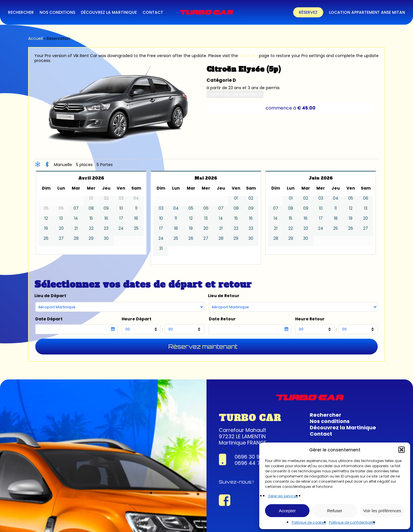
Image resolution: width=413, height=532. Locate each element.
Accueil (35, 38)
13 (61, 218)
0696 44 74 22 (253, 463)
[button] (402, 450)
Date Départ (49, 319)
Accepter (287, 511)
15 (91, 218)
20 (61, 228)
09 (106, 208)
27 (61, 238)
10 (121, 208)
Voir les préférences (382, 511)
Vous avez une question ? (235, 94)
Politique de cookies (309, 522)
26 (46, 238)
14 (76, 218)
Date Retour (222, 319)
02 (251, 198)
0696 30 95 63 (253, 457)
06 (206, 208)
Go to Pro (249, 56)
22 (91, 228)
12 (46, 218)
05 (191, 208)
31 (161, 249)
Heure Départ (137, 319)
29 (91, 238)
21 (76, 228)
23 (106, 228)
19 (46, 228)
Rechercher (326, 415)
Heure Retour (310, 319)
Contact (321, 434)
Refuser (335, 511)
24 (121, 228)
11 (136, 208)
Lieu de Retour (224, 296)
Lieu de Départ (50, 296)
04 (176, 208)
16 (106, 218)
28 (76, 238)
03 (161, 208)
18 (136, 218)
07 (76, 208)
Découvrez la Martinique (343, 427)
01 (236, 198)
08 (91, 208)
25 (136, 228)
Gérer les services (283, 496)
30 (106, 238)
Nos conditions (330, 421)
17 (121, 218)
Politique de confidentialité (352, 522)
